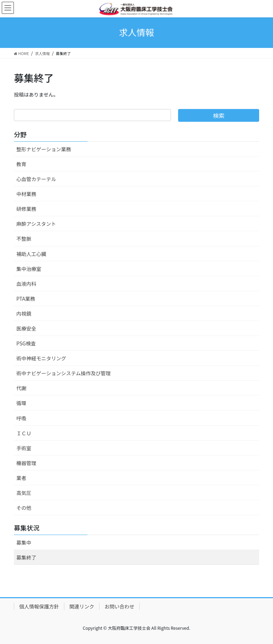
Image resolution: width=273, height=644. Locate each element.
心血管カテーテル (36, 179)
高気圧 (24, 493)
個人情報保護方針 (39, 606)
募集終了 (26, 557)
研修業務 (26, 209)
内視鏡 (24, 313)
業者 (21, 478)
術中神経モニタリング (41, 358)
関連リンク (82, 606)
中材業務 (26, 194)
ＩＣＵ (24, 433)
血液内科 (26, 284)
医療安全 (26, 328)
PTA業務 (26, 299)
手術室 (24, 448)
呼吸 (21, 418)
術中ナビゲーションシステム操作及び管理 (63, 373)
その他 (24, 508)
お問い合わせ (119, 606)
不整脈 (24, 239)
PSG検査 (26, 343)
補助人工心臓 (31, 254)
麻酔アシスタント (36, 224)
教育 (21, 164)
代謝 (21, 388)
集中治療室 (29, 269)
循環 (21, 403)
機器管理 (26, 463)
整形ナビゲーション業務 (44, 149)
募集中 (24, 542)
